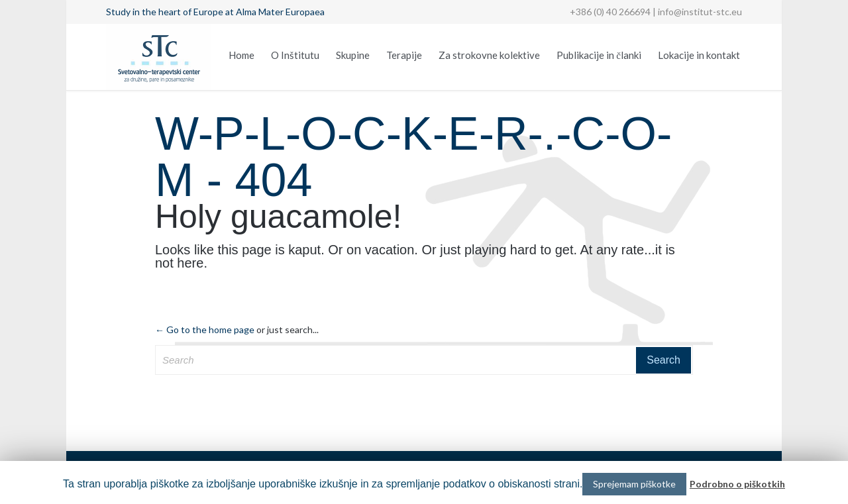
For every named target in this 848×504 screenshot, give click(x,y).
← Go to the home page (205, 329)
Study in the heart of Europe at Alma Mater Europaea (215, 12)
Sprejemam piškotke (634, 484)
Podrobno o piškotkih (737, 484)
